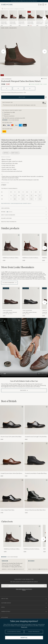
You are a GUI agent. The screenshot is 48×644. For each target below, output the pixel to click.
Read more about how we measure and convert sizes (16, 203)
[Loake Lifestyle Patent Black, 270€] (12, 496)
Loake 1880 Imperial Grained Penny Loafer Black (29, 312)
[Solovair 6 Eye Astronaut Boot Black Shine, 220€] (36, 496)
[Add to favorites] (18, 235)
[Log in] (39, 5)
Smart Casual (15, 153)
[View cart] (43, 5)
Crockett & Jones (40, 22)
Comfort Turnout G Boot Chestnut (22, 24)
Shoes (3, 28)
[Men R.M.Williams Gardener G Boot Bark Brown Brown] (31, 16)
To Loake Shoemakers (9, 283)
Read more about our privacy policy (24, 590)
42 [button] (18, 88)
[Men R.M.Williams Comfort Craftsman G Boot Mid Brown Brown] (13, 16)
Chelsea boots (13, 28)
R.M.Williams (4, 22)
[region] (24, 565)
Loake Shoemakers (6, 79)
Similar (10, 228)
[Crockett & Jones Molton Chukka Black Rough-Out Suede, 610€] (36, 459)
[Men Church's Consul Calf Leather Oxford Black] (12, 420)
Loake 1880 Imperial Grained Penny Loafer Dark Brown (10, 312)
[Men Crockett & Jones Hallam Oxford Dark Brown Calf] (12, 457)
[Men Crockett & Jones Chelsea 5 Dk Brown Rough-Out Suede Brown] (40, 16)
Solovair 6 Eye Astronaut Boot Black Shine (35, 510)
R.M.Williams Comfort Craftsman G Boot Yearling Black (32, 549)
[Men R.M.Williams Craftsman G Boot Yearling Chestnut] (12, 536)
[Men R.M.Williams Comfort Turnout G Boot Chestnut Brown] (22, 16)
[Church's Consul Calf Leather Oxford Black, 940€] (12, 423)
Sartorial (6, 153)
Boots (7, 28)
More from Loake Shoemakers (18, 267)
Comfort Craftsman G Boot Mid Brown (13, 24)
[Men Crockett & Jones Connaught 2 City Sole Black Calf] (36, 420)
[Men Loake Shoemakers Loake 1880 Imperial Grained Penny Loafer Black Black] (31, 298)
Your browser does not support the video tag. (24, 348)
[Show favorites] (41, 5)
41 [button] (7, 88)
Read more (23, 390)
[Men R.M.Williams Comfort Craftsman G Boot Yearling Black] (32, 536)
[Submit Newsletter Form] (45, 586)
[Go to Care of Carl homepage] (7, 5)
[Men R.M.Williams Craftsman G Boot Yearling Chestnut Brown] (4, 16)
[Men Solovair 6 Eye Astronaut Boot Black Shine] (36, 493)
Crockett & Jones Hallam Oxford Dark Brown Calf (11, 473)
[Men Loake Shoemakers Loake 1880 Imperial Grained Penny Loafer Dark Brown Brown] (11, 298)
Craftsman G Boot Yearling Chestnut (4, 24)
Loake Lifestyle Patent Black (7, 510)
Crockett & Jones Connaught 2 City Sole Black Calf (36, 437)
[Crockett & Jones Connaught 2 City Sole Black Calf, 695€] (36, 423)
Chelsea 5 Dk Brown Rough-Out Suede (40, 24)
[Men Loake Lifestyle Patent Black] (12, 493)
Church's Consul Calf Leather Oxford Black (11, 437)
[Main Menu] (46, 5)
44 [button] (30, 88)
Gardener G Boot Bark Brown (30, 24)
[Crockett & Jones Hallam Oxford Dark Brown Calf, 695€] (12, 459)
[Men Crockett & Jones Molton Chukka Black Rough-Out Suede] (36, 457)
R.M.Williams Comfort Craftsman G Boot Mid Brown (31, 258)
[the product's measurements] (24, 196)
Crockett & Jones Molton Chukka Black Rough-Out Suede (36, 473)
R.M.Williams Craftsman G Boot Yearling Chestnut (10, 258)
